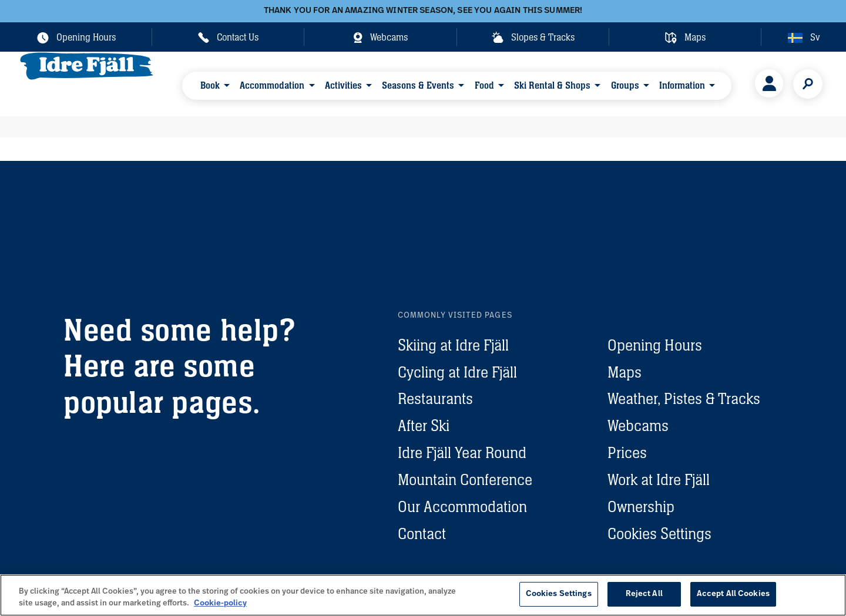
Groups (608, 83)
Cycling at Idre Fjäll (457, 372)
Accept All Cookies (733, 594)
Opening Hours (655, 345)
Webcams (638, 425)
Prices (627, 452)
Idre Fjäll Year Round (462, 452)
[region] (423, 595)
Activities (340, 83)
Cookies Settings (659, 533)
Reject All (644, 594)
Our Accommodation (462, 506)
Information (662, 83)
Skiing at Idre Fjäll (453, 345)
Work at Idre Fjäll (659, 479)
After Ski (424, 425)
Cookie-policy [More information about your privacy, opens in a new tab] (220, 603)
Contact (422, 533)
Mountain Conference (465, 479)
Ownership (641, 506)
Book (213, 83)
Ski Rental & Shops (539, 83)
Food (474, 83)
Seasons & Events (411, 83)
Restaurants (435, 398)
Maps (625, 372)
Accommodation (272, 83)
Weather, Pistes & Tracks (684, 398)
